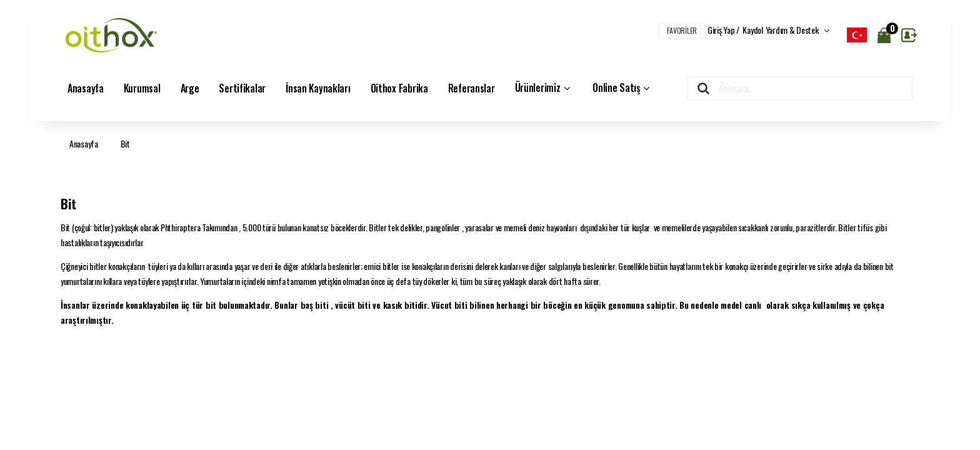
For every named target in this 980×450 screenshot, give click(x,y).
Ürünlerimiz (544, 88)
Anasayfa (86, 88)
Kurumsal (142, 88)
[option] (857, 35)
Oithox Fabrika (399, 88)
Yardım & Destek (797, 30)
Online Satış (622, 88)
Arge (190, 88)
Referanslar (472, 88)
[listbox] (857, 35)
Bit (125, 143)
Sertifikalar (242, 88)
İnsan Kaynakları (318, 88)
